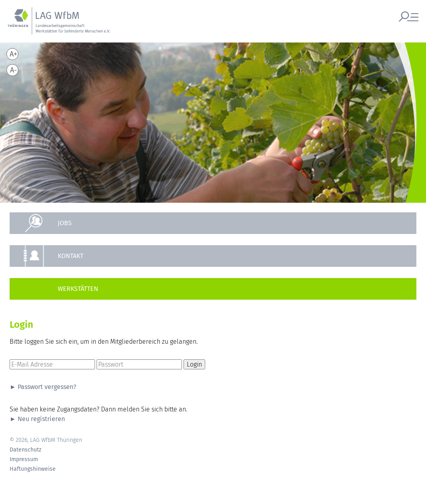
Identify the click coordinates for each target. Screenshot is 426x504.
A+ (13, 54)
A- (13, 70)
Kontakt (71, 256)
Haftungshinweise (33, 469)
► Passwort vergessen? (43, 387)
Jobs (65, 223)
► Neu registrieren (37, 419)
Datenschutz (25, 450)
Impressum (24, 460)
